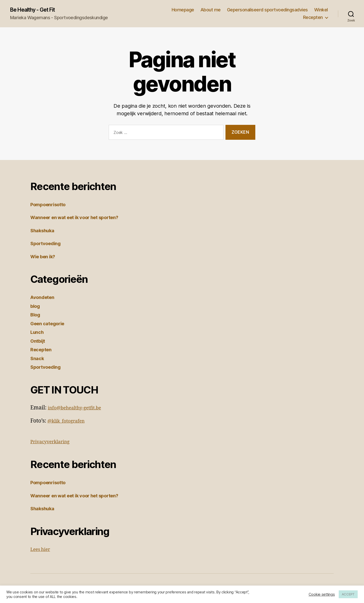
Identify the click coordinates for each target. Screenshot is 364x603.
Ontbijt (39, 342)
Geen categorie (50, 324)
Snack (38, 359)
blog (36, 307)
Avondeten (44, 298)
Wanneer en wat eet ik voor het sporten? (82, 218)
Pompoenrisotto (51, 205)
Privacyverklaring (53, 442)
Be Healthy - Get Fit (37, 10)
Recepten (313, 18)
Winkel (321, 10)
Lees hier (42, 550)
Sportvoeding (48, 244)
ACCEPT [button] (348, 594)
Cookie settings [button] (322, 594)
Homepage (183, 10)
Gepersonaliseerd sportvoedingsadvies (267, 10)
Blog (36, 315)
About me (211, 10)
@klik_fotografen (69, 422)
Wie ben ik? (45, 257)
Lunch (38, 333)
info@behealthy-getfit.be (79, 409)
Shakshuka (44, 231)
